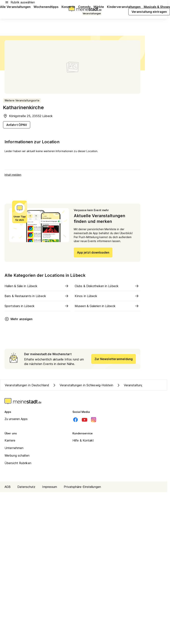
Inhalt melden (13, 175)
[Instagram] (94, 420)
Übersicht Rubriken (18, 463)
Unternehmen (14, 448)
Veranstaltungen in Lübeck (139, 385)
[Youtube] (85, 420)
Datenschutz (26, 487)
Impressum (50, 487)
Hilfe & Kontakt (83, 440)
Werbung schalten (17, 455)
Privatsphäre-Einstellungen (82, 487)
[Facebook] (75, 420)
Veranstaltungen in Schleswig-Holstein (83, 385)
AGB (8, 487)
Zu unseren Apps (16, 419)
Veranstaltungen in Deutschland (27, 385)
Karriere (10, 440)
